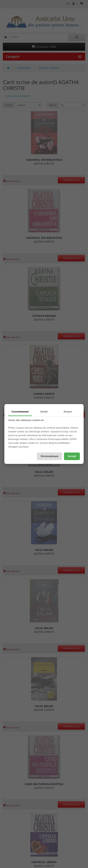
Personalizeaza (49, 456)
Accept (72, 456)
